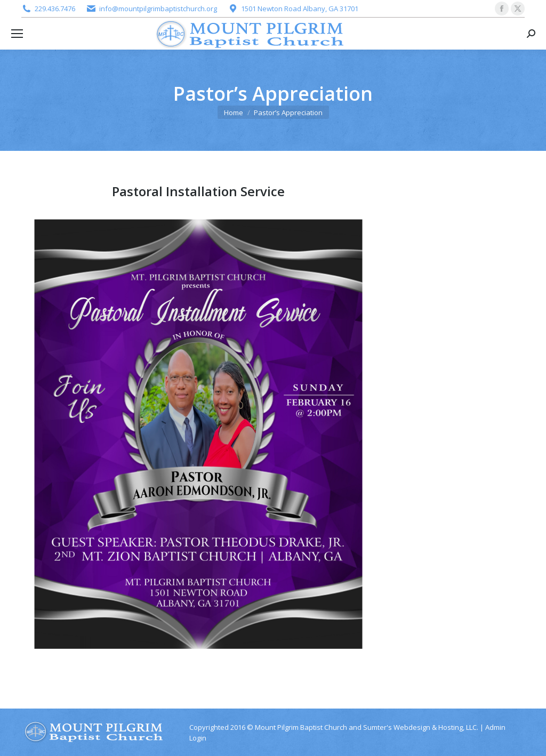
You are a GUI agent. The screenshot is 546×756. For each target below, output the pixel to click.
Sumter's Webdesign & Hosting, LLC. (421, 727)
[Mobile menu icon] (17, 34)
